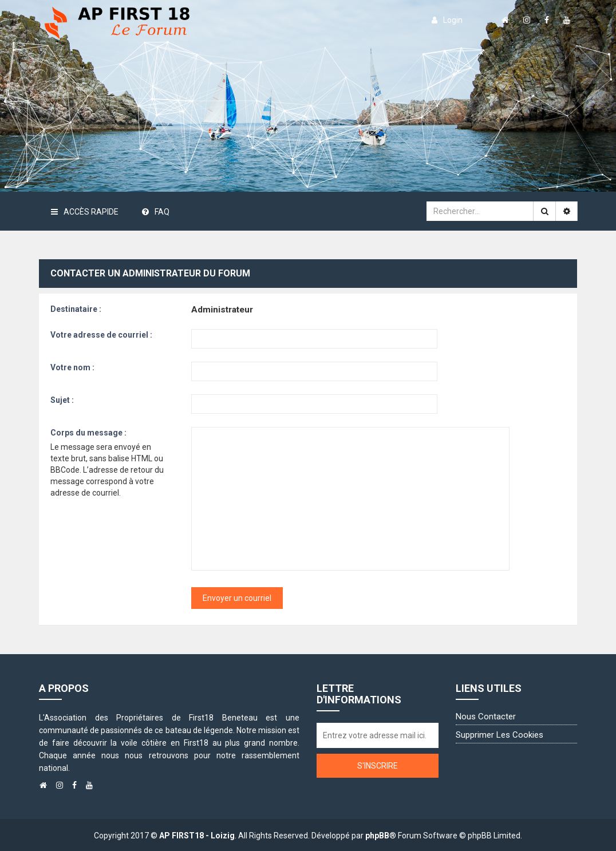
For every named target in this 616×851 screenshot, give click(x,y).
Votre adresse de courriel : (101, 335)
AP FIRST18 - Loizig (197, 836)
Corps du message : (88, 433)
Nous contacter (486, 717)
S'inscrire (378, 766)
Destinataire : (76, 309)
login (447, 20)
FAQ (156, 212)
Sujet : (62, 400)
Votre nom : (72, 367)
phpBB (377, 836)
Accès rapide (85, 212)
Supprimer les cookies (499, 735)
